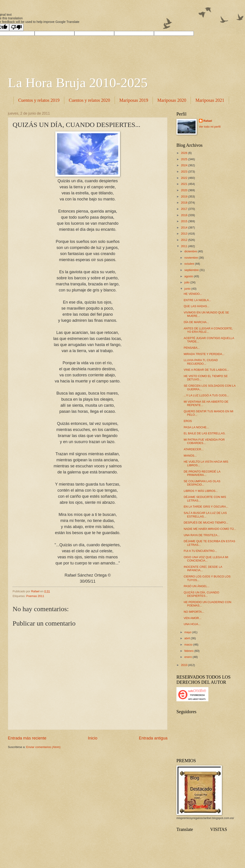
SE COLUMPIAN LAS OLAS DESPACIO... (202, 483)
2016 (185, 215)
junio (188, 289)
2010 (185, 665)
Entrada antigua (153, 738)
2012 (185, 240)
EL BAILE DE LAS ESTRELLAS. (205, 433)
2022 (185, 178)
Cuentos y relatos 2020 (89, 100)
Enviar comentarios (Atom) (43, 747)
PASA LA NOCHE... (196, 427)
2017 (185, 209)
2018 (185, 203)
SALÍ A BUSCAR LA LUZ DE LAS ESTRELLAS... (205, 515)
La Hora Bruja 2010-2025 (78, 83)
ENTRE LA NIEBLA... (197, 300)
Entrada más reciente (27, 738)
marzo (189, 645)
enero (188, 657)
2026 (185, 153)
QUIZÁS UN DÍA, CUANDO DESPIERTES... (201, 594)
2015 (185, 221)
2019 (185, 196)
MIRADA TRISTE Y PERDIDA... (204, 354)
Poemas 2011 (35, 596)
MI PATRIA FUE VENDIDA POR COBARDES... (204, 441)
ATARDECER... (194, 449)
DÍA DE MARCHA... (196, 322)
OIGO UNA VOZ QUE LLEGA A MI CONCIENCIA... (206, 559)
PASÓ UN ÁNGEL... (197, 586)
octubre (190, 264)
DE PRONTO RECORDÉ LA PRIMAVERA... (202, 473)
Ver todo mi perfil (210, 127)
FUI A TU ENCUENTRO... (200, 551)
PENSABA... (192, 348)
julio (187, 282)
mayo (188, 632)
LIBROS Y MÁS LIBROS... (201, 491)
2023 (185, 172)
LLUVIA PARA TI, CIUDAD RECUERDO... (201, 362)
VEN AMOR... (193, 618)
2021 (185, 184)
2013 (185, 234)
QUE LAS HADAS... (196, 306)
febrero (189, 651)
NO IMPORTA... (194, 612)
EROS (188, 421)
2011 (185, 246)
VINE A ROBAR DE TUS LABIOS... (206, 370)
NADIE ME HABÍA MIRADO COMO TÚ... (210, 529)
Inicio (93, 738)
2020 (185, 190)
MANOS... (190, 456)
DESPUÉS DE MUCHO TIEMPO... (206, 523)
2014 (185, 228)
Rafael (208, 121)
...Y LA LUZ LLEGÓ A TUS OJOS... (206, 395)
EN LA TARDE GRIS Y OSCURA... (206, 507)
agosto (189, 276)
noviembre (192, 258)
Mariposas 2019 (134, 100)
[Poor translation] (16, 27)
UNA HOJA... (192, 624)
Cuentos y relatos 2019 (39, 100)
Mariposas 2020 (172, 100)
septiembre (192, 270)
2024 (185, 165)
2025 (185, 159)
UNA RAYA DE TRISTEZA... (202, 535)
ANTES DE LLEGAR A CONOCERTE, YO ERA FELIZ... (208, 330)
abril (187, 638)
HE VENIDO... (193, 294)
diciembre (191, 251)
